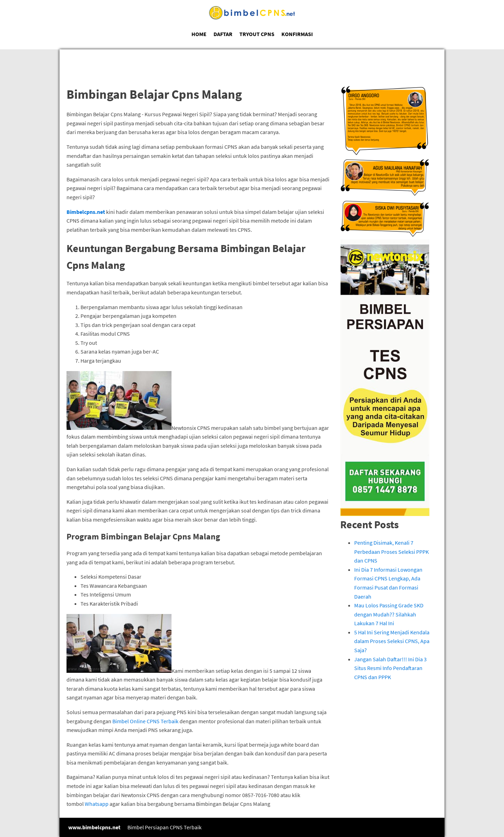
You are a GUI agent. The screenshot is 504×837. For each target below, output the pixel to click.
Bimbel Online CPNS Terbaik (145, 721)
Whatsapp (97, 804)
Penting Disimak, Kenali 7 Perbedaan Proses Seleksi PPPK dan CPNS (391, 552)
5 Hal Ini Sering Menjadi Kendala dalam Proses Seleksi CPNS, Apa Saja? (392, 641)
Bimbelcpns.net (86, 212)
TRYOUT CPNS (257, 34)
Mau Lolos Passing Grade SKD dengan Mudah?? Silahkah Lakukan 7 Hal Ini (389, 614)
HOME (199, 34)
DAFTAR (223, 34)
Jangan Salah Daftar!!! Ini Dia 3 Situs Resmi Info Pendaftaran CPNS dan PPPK (390, 668)
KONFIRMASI (297, 34)
